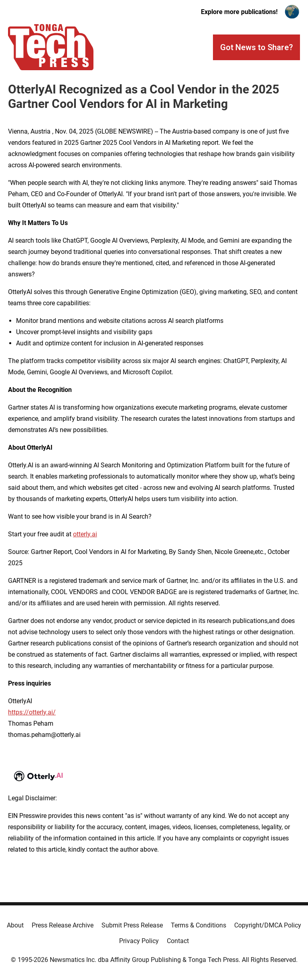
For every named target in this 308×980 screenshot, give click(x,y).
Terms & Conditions (199, 925)
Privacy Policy (139, 941)
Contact (178, 941)
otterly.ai (85, 534)
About (15, 925)
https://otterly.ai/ (32, 712)
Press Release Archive (63, 925)
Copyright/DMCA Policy (268, 925)
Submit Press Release (132, 925)
